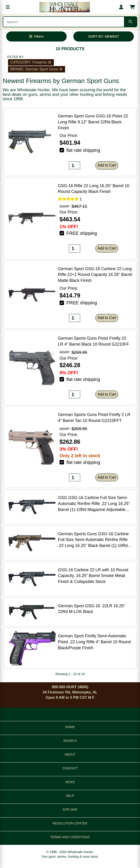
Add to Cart (107, 165)
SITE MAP (70, 810)
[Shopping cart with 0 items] (132, 7)
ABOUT (70, 754)
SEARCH (70, 741)
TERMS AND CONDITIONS (70, 837)
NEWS (70, 782)
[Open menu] (8, 7)
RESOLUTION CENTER (70, 823)
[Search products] (64, 22)
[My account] (121, 7)
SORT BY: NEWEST (104, 36)
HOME (70, 727)
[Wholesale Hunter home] (65, 7)
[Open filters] (36, 36)
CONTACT (70, 768)
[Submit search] (130, 22)
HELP (70, 796)
